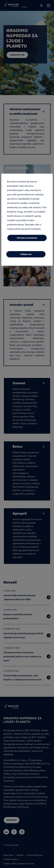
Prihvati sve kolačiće (27, 238)
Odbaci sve (26, 254)
